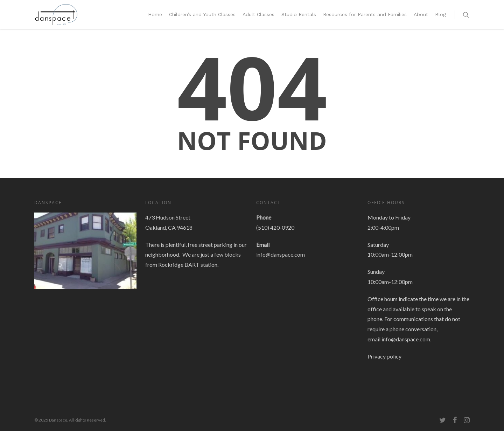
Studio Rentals (299, 14)
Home (155, 14)
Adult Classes (258, 14)
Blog (440, 14)
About (421, 14)
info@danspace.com (281, 254)
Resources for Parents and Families (365, 14)
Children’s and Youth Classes (202, 14)
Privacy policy (384, 356)
